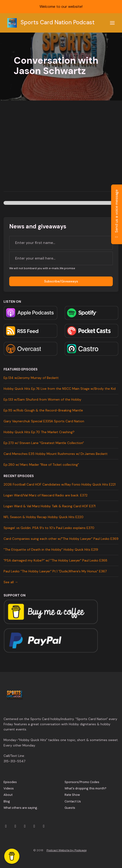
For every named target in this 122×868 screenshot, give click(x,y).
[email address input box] (61, 258)
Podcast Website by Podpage (67, 850)
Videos (9, 788)
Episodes (10, 782)
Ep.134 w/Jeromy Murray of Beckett (31, 378)
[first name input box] (61, 243)
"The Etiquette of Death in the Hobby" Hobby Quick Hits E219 (51, 549)
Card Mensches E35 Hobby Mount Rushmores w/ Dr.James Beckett (56, 454)
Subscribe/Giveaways (61, 281)
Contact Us (73, 801)
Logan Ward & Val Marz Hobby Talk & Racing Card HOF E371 (50, 506)
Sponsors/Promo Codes (82, 782)
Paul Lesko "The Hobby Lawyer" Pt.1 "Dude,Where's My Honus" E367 (55, 571)
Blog (7, 801)
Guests (70, 808)
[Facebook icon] (34, 826)
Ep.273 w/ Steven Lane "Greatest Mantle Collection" (44, 443)
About (8, 795)
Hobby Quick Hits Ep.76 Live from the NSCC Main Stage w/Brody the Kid (60, 389)
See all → (11, 582)
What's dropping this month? (85, 788)
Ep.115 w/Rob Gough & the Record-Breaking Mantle (43, 410)
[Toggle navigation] (112, 23)
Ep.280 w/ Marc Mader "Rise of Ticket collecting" (41, 465)
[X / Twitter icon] (6, 826)
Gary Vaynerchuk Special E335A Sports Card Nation (44, 421)
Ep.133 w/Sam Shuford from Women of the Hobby (42, 399)
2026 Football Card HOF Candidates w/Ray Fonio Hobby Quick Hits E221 (60, 484)
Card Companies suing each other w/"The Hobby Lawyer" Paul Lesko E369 (61, 539)
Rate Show (72, 795)
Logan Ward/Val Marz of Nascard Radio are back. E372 (46, 495)
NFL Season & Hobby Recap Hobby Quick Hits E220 (44, 517)
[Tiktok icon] (44, 826)
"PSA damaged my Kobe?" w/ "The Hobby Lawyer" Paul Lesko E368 (55, 560)
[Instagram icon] (15, 826)
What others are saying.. (21, 808)
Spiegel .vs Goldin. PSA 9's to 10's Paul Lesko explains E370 (49, 528)
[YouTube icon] (25, 826)
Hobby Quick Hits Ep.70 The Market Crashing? (39, 432)
